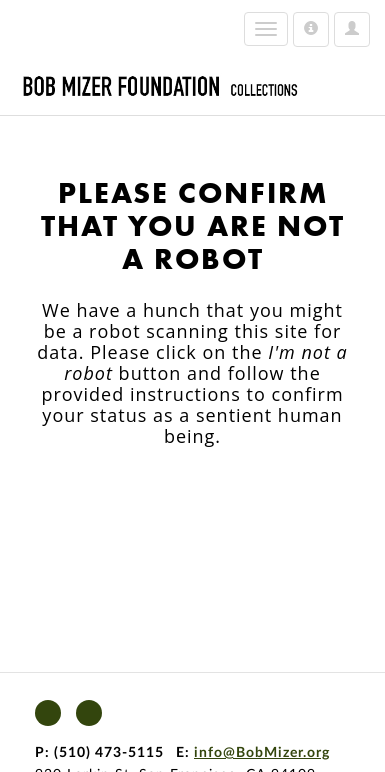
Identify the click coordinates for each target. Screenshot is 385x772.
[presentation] (202, 510)
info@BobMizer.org (262, 753)
